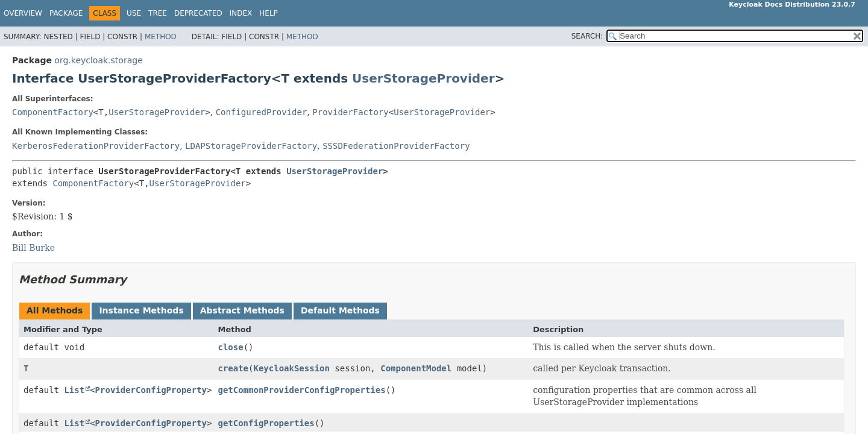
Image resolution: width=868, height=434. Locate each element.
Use (134, 13)
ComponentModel (416, 368)
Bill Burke (33, 248)
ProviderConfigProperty (151, 390)
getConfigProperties (266, 423)
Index (241, 13)
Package (66, 13)
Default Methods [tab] (340, 310)
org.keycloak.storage (98, 60)
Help (269, 13)
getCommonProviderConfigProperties (301, 390)
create (233, 368)
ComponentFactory (53, 112)
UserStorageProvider (423, 78)
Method (161, 37)
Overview (23, 13)
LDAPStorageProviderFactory (251, 146)
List (74, 390)
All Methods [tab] (55, 310)
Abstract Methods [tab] (242, 310)
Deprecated (198, 13)
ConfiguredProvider (262, 112)
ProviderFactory (350, 112)
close (230, 347)
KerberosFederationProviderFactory (96, 146)
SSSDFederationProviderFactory (396, 146)
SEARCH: (587, 36)
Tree (158, 13)
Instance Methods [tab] (141, 310)
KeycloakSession (291, 368)
